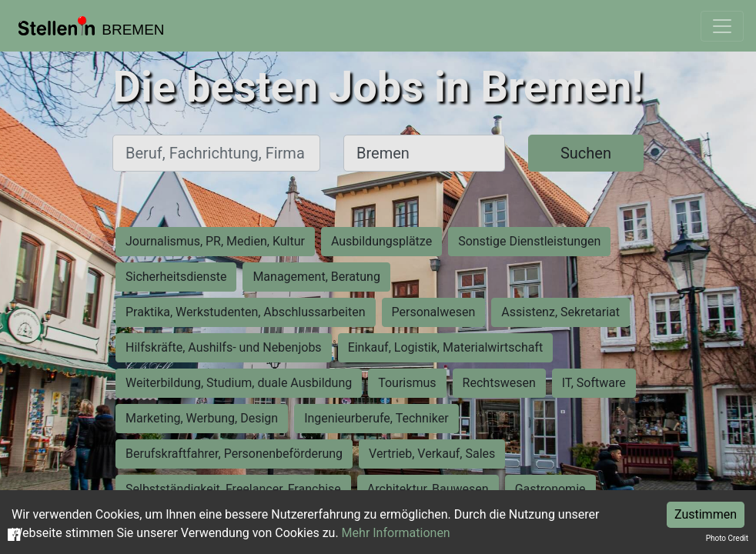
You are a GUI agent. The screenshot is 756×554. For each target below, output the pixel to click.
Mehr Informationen (396, 533)
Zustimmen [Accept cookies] (706, 514)
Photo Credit (727, 538)
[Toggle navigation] (722, 26)
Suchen (586, 153)
